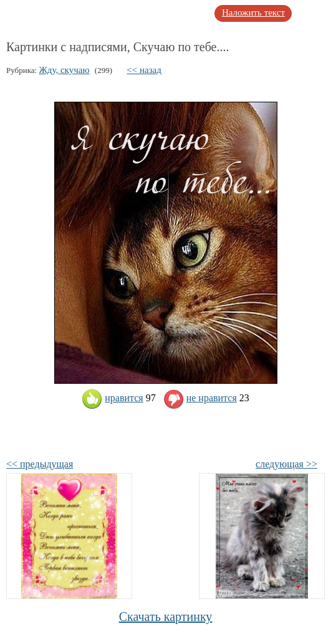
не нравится (200, 398)
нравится (112, 398)
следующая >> (286, 464)
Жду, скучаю (64, 70)
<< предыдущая (40, 464)
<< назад (144, 70)
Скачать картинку (166, 617)
